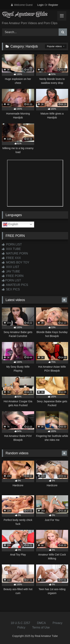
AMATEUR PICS (15, 285)
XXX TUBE (11, 249)
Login (40, 5)
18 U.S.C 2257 (20, 623)
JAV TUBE (11, 271)
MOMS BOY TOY (16, 262)
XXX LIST (11, 267)
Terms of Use (41, 627)
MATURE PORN (15, 253)
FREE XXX (11, 258)
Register (53, 5)
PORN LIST (12, 244)
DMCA (41, 623)
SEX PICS (11, 289)
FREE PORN (13, 276)
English (11, 225)
